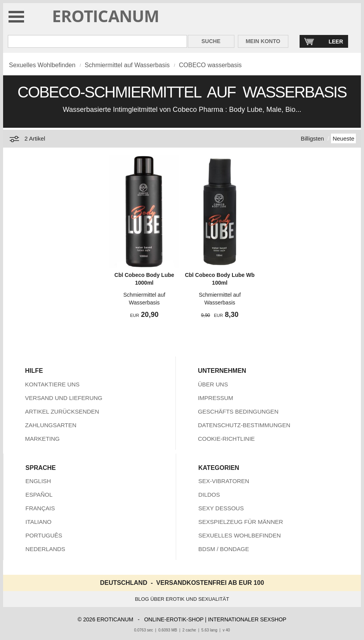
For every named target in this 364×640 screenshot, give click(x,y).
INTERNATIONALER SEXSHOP (247, 619)
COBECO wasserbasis (210, 65)
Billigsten (312, 138)
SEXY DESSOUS (221, 508)
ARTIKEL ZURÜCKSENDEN (62, 411)
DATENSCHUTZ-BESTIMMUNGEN (244, 425)
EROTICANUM (106, 16)
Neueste (343, 138)
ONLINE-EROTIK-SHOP (174, 619)
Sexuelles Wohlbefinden (42, 65)
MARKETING (42, 439)
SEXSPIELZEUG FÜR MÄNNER (241, 522)
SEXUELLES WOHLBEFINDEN (240, 535)
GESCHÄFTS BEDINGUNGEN (238, 411)
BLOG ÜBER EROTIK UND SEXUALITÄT (182, 599)
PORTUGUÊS (44, 535)
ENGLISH (38, 481)
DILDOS (209, 495)
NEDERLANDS (46, 549)
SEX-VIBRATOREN (224, 481)
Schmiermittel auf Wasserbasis (127, 65)
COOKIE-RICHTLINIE (226, 439)
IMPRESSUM (216, 398)
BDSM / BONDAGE (224, 549)
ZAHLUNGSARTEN (51, 425)
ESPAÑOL (39, 495)
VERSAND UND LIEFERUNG (64, 398)
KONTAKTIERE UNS (53, 384)
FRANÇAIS (40, 508)
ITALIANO (39, 522)
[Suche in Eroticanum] (97, 41)
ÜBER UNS (213, 384)
